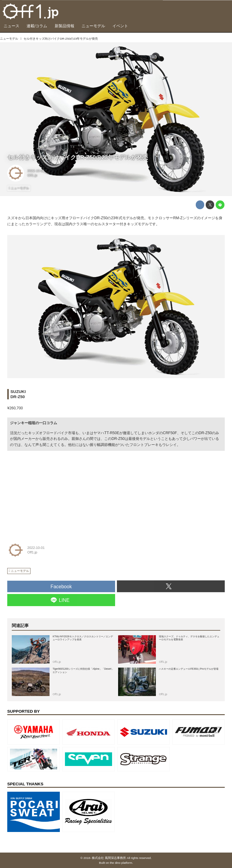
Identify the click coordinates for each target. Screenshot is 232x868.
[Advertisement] (53, 493)
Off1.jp (32, 175)
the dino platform (121, 863)
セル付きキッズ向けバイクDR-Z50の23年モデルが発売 (78, 157)
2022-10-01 (36, 171)
